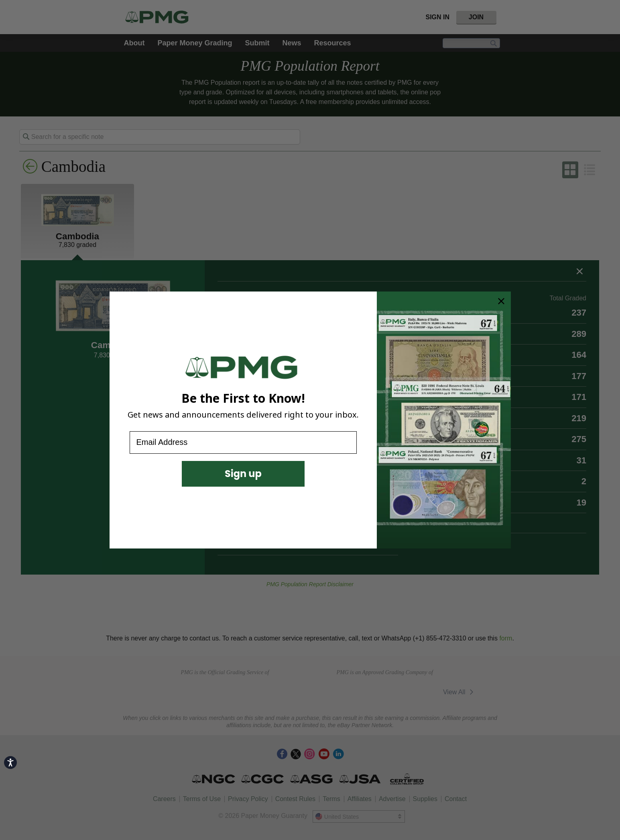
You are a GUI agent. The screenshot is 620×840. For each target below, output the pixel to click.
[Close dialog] (501, 301)
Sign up (243, 474)
